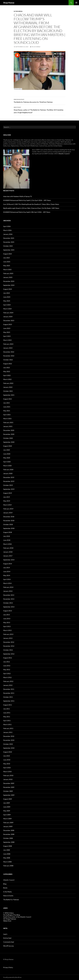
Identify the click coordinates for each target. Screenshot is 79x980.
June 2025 (7, 262)
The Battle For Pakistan (11, 900)
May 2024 (7, 301)
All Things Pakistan (10, 919)
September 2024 (9, 285)
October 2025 (8, 246)
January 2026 (8, 234)
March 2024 (7, 309)
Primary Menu (76, 3)
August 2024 (8, 289)
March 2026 (7, 230)
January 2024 (8, 317)
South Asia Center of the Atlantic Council (17, 917)
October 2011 (8, 697)
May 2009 (7, 811)
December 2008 (9, 830)
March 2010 (7, 772)
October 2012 (8, 650)
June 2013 (7, 619)
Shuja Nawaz (9, 3)
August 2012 (8, 658)
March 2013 (7, 630)
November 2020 (9, 434)
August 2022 (8, 364)
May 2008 (7, 858)
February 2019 (8, 509)
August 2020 (8, 446)
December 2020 (9, 430)
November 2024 (9, 281)
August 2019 (8, 493)
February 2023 (8, 344)
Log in (5, 934)
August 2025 (8, 254)
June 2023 (7, 328)
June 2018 (7, 540)
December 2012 (9, 642)
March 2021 (7, 419)
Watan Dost (7, 921)
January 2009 (8, 826)
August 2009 (8, 799)
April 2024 (7, 305)
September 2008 (9, 842)
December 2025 (9, 238)
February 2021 (8, 422)
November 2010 (9, 740)
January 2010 (8, 779)
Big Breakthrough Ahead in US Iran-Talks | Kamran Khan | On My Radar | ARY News (31, 208)
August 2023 (8, 324)
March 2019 (7, 505)
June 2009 (7, 807)
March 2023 (7, 340)
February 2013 (8, 634)
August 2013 (8, 611)
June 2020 (7, 454)
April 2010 (7, 768)
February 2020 (8, 470)
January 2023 (8, 348)
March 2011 (7, 724)
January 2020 (8, 473)
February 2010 (8, 775)
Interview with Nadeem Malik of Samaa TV (18, 196)
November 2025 (9, 242)
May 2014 (7, 575)
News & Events (8, 896)
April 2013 (7, 626)
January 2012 (8, 685)
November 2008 (9, 834)
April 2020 (7, 462)
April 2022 (7, 375)
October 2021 (8, 391)
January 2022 (8, 387)
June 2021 (7, 407)
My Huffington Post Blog (12, 915)
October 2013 (8, 603)
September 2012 (9, 654)
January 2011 (8, 732)
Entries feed (7, 938)
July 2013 (7, 615)
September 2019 (9, 489)
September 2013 (9, 607)
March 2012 (7, 677)
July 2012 (7, 662)
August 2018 (8, 532)
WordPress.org (8, 946)
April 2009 (7, 815)
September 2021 (9, 395)
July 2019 (7, 497)
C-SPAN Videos (8, 913)
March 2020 (7, 466)
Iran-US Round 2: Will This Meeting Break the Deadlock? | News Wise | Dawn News (31, 204)
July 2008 (7, 850)
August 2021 (8, 399)
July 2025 (7, 258)
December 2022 (9, 352)
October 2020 (8, 438)
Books (5, 888)
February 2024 (8, 313)
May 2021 (7, 411)
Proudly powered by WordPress (12, 977)
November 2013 (9, 599)
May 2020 (7, 458)
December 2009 (9, 783)
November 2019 (9, 481)
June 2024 (7, 297)
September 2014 (9, 560)
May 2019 (7, 501)
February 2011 (8, 728)
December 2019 (9, 477)
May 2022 (7, 371)
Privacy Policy (8, 967)
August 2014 (8, 564)
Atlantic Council (64, 154)
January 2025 (8, 277)
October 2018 (8, 524)
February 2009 (8, 823)
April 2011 (7, 721)
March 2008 (7, 862)
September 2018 (9, 528)
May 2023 (7, 332)
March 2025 (7, 269)
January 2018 (8, 552)
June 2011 (7, 713)
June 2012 (7, 666)
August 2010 (8, 752)
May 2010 (7, 764)
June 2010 (7, 760)
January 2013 (8, 638)
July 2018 (7, 536)
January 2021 (8, 426)
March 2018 (7, 544)
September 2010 (9, 748)
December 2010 (9, 736)
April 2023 (7, 336)
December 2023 (9, 320)
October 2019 (8, 485)
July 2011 (7, 709)
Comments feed (9, 942)
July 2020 (7, 450)
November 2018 (9, 521)
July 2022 (7, 368)
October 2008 (8, 838)
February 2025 (8, 273)
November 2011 (9, 693)
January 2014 (8, 591)
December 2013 (9, 595)
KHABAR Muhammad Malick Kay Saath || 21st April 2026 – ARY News (27, 200)
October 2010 (8, 744)
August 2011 (8, 705)
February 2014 (8, 587)
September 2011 (9, 701)
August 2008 (8, 846)
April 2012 (7, 673)
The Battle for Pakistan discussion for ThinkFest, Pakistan (40, 101)
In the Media (18, 11)
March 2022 (7, 379)
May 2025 (7, 266)
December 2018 (9, 517)
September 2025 (9, 250)
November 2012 (9, 646)
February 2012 (8, 681)
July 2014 (7, 568)
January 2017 (8, 556)
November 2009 (9, 787)
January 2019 (8, 513)
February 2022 (8, 383)
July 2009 (7, 803)
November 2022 (9, 356)
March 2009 (7, 819)
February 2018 (8, 548)
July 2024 (7, 293)
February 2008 (8, 866)
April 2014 (7, 579)
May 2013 (7, 622)
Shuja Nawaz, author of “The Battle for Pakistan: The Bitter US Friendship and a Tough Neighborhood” (40, 110)
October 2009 (8, 791)
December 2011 (9, 689)
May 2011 (7, 717)
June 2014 (7, 571)
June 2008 (7, 854)
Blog (5, 884)
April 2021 (7, 415)
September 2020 (9, 442)
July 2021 (7, 403)
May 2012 (7, 670)
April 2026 (7, 226)
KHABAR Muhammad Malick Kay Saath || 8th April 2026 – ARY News (27, 212)
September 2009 (9, 795)
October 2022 (8, 360)
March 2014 (7, 583)
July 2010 (7, 756)
